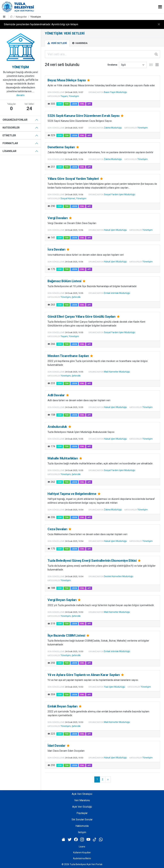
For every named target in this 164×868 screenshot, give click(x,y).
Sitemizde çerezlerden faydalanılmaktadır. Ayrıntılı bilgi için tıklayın (41, 24)
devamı (20, 95)
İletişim (82, 832)
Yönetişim (36, 17)
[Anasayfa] (11, 17)
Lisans (82, 847)
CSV (60, 104)
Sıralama (112, 65)
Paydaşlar (82, 813)
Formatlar (10, 143)
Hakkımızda (82, 826)
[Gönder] (156, 54)
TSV (67, 104)
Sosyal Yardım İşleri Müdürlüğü (120, 194)
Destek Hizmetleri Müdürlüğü (119, 576)
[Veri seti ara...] (102, 54)
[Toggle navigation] (160, 7)
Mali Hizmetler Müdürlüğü (117, 372)
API (89, 104)
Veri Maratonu (82, 800)
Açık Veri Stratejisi (82, 794)
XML (82, 104)
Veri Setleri (57, 43)
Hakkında (80, 43)
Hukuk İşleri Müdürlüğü (115, 230)
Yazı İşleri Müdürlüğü (115, 687)
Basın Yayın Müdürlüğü (115, 92)
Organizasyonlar (15, 120)
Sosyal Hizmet (68, 198)
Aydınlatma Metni (82, 858)
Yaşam (64, 96)
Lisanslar (9, 151)
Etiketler (9, 135)
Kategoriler (21, 17)
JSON (74, 104)
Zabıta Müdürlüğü (113, 128)
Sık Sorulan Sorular (82, 820)
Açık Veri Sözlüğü (82, 807)
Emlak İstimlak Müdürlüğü (117, 293)
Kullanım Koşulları (82, 852)
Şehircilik (76, 297)
